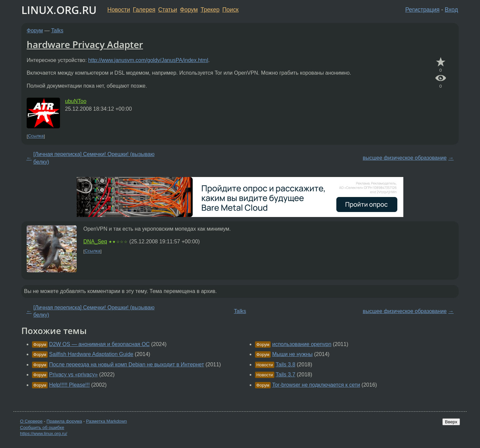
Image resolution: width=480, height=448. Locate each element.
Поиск (230, 10)
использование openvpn (302, 344)
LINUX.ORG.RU (59, 10)
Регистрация (422, 10)
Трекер (210, 10)
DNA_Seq (95, 241)
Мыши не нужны (292, 354)
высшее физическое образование (405, 158)
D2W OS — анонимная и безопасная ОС (99, 344)
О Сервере (31, 421)
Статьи (167, 10)
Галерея (144, 10)
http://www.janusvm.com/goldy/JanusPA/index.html (148, 60)
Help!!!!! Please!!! (69, 385)
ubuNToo (76, 101)
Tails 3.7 (285, 374)
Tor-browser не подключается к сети (316, 385)
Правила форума (64, 421)
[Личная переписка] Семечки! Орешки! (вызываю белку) (94, 158)
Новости (119, 10)
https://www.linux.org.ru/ (43, 433)
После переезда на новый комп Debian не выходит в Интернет (126, 364)
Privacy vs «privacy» (73, 374)
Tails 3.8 (285, 364)
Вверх (451, 422)
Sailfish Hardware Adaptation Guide (91, 354)
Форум (189, 10)
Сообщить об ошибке (42, 427)
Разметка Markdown (106, 421)
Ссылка (36, 136)
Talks (57, 30)
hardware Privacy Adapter (85, 44)
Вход (451, 10)
